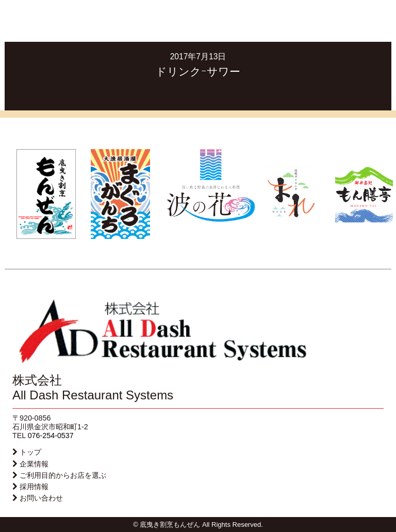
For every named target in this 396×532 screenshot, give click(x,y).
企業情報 (34, 464)
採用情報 (34, 487)
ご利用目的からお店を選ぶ (63, 475)
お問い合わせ (41, 498)
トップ (30, 452)
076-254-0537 (51, 436)
